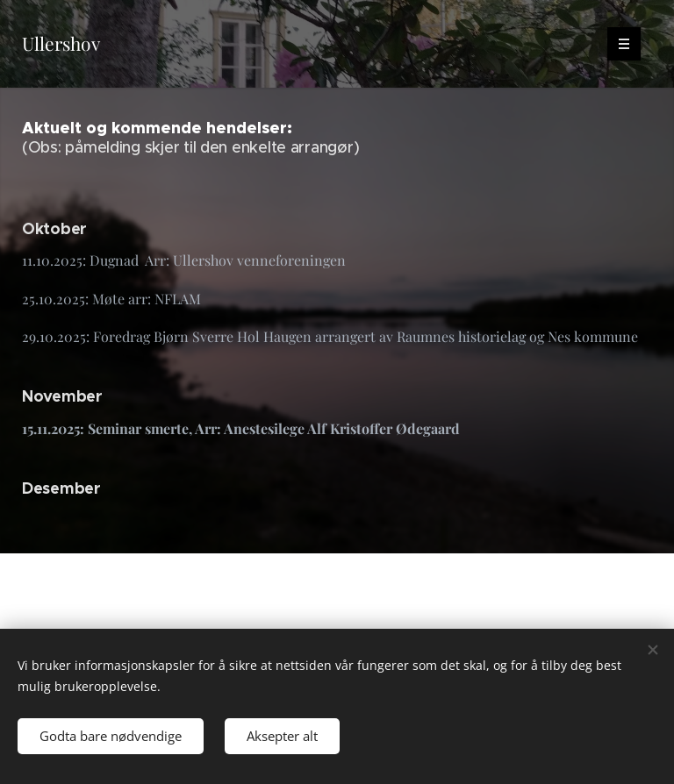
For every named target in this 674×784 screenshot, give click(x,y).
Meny (618, 43)
